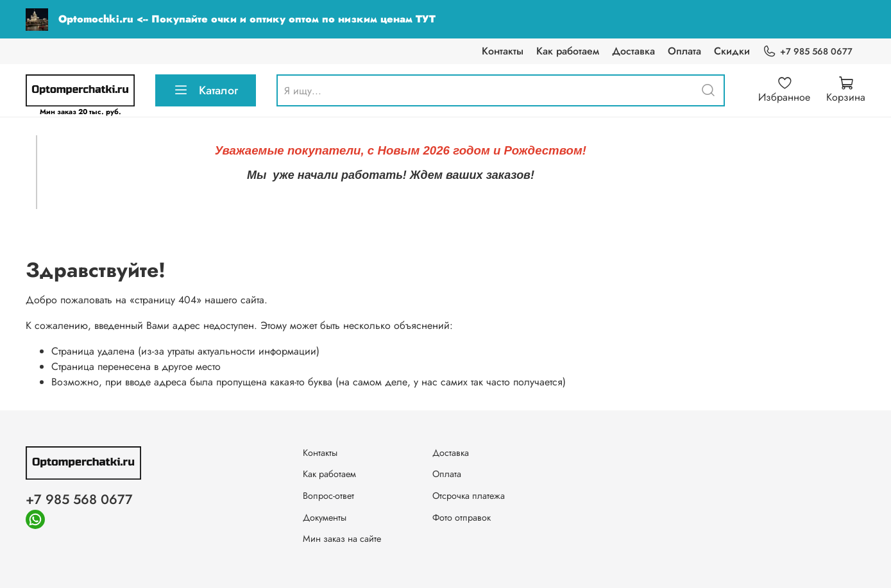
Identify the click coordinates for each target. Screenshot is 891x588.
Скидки (732, 51)
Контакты (503, 51)
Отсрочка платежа (469, 496)
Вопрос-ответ (328, 496)
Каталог (206, 90)
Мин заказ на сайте (342, 539)
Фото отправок (462, 517)
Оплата (684, 51)
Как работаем (568, 51)
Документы (325, 517)
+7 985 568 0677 (808, 52)
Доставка (633, 51)
